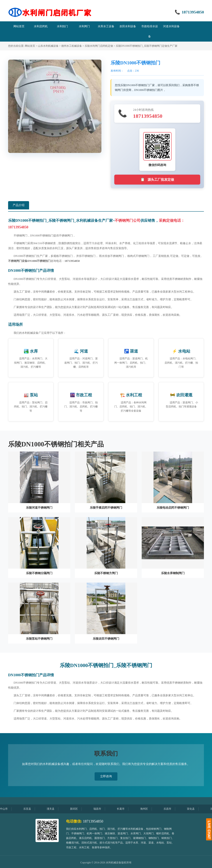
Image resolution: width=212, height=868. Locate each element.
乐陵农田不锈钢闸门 (106, 639)
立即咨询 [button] (106, 776)
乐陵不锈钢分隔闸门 (39, 573)
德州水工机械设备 (72, 46)
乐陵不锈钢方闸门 (106, 573)
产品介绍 (19, 205)
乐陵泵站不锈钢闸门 (39, 639)
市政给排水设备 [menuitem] (150, 31)
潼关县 (54, 809)
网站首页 (30, 46)
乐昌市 (171, 809)
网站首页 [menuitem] (19, 26)
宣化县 (194, 809)
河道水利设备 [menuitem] (171, 26)
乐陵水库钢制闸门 (173, 573)
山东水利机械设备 (48, 46)
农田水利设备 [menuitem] (128, 26)
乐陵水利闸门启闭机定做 (99, 46)
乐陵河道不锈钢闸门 (39, 508)
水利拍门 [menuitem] (62, 26)
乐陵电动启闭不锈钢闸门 (173, 508)
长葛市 (124, 809)
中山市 (7, 809)
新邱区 (77, 809)
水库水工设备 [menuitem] (106, 26)
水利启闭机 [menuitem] (41, 26)
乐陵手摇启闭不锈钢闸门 (106, 508)
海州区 (147, 809)
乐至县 (30, 809)
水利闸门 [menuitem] (84, 26)
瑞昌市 (100, 809)
